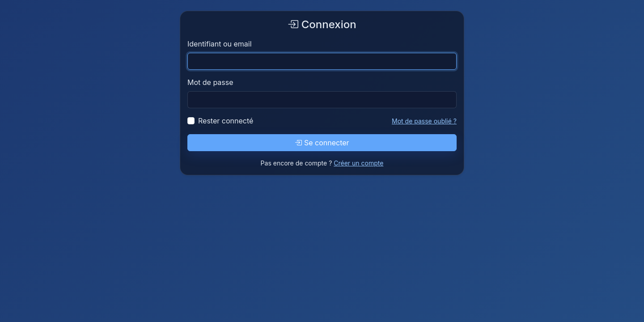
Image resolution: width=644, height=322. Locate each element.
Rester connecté (226, 121)
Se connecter (322, 143)
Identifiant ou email (220, 44)
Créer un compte (358, 163)
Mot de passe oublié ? (424, 121)
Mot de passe (210, 82)
